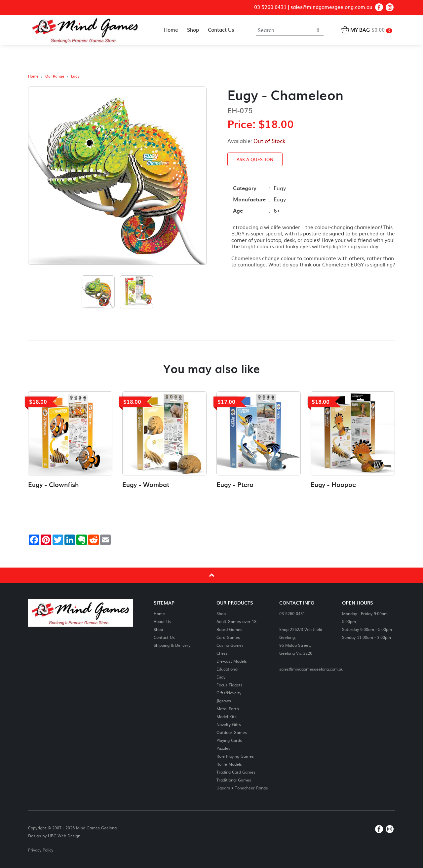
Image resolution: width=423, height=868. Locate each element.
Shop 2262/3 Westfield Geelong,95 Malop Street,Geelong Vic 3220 (301, 641)
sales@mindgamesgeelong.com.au (331, 7)
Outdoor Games (232, 732)
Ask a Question (255, 159)
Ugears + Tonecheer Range (242, 788)
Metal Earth (228, 708)
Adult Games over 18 (236, 621)
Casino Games (230, 645)
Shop (158, 629)
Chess (222, 653)
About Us (162, 621)
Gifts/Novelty (229, 693)
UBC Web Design (64, 836)
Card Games (228, 637)
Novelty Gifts (229, 724)
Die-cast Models (232, 661)
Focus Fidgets (230, 685)
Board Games (229, 629)
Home (33, 76)
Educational (227, 669)
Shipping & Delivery (172, 645)
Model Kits (227, 716)
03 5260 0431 (270, 7)
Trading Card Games (236, 772)
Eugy (75, 76)
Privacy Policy (41, 850)
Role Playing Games (235, 756)
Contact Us (164, 637)
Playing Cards (229, 740)
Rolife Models (229, 764)
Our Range (55, 76)
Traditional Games (234, 780)
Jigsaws (224, 700)
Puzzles (223, 748)
